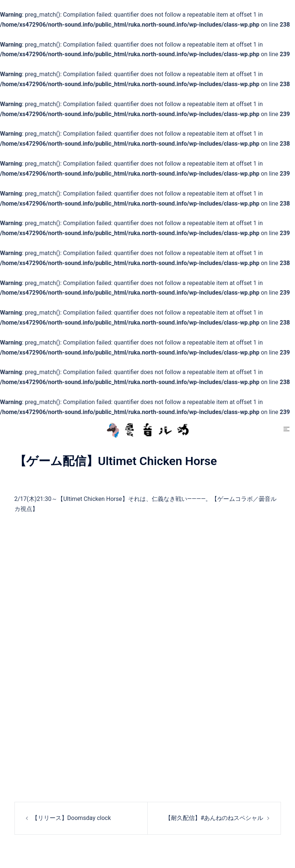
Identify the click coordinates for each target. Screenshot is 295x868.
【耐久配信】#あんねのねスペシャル (214, 818)
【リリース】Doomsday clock (71, 818)
